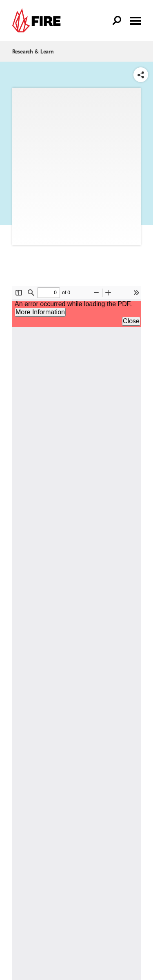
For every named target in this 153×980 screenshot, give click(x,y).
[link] (38, 21)
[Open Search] (117, 21)
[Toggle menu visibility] (135, 20)
